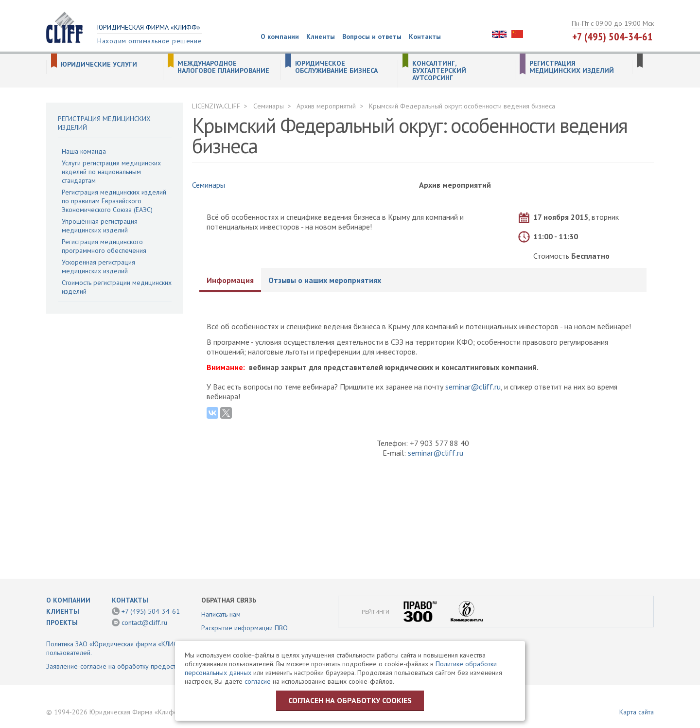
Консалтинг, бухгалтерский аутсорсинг (439, 71)
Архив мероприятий (326, 106)
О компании (280, 36)
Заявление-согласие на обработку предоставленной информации (145, 666)
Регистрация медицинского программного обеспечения (104, 246)
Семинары (269, 106)
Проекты (62, 622)
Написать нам (221, 614)
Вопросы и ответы (372, 36)
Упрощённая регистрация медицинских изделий (100, 226)
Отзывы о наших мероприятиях (325, 280)
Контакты (425, 36)
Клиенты (321, 36)
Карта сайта (637, 712)
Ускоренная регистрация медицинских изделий (98, 266)
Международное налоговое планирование (223, 67)
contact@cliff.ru (144, 622)
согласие (258, 681)
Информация (230, 280)
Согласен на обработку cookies (350, 700)
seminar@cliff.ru (473, 387)
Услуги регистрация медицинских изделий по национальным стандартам (111, 172)
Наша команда (84, 151)
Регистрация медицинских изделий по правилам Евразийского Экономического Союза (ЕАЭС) (114, 201)
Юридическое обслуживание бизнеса (336, 67)
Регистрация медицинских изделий (572, 67)
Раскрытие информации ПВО (245, 628)
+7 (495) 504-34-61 (612, 36)
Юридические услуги (99, 64)
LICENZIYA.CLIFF (216, 106)
